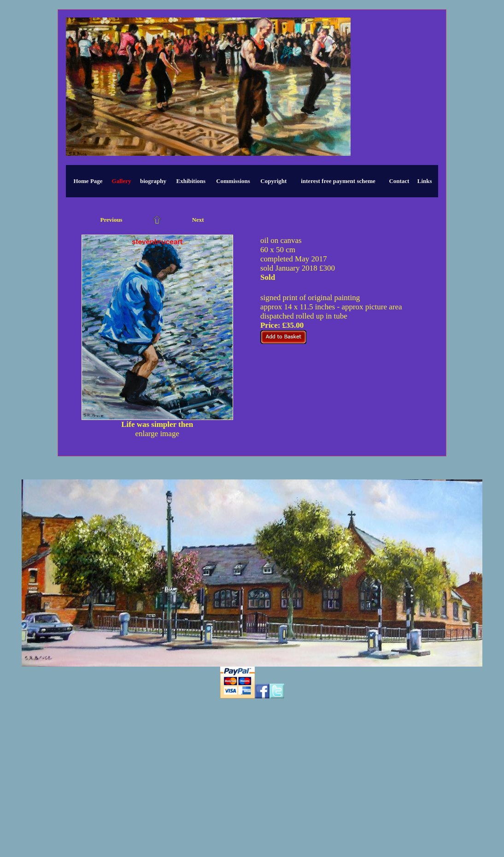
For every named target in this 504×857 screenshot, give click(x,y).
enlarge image (157, 434)
